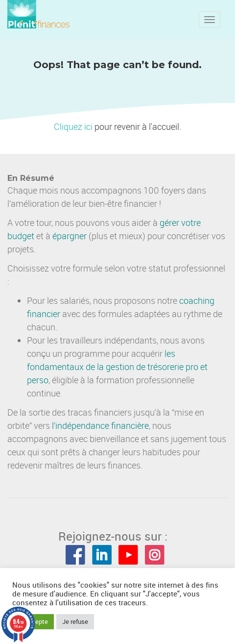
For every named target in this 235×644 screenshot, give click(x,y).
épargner (70, 236)
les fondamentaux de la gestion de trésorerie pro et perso (117, 367)
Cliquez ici (73, 126)
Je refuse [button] (75, 621)
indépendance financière (102, 425)
